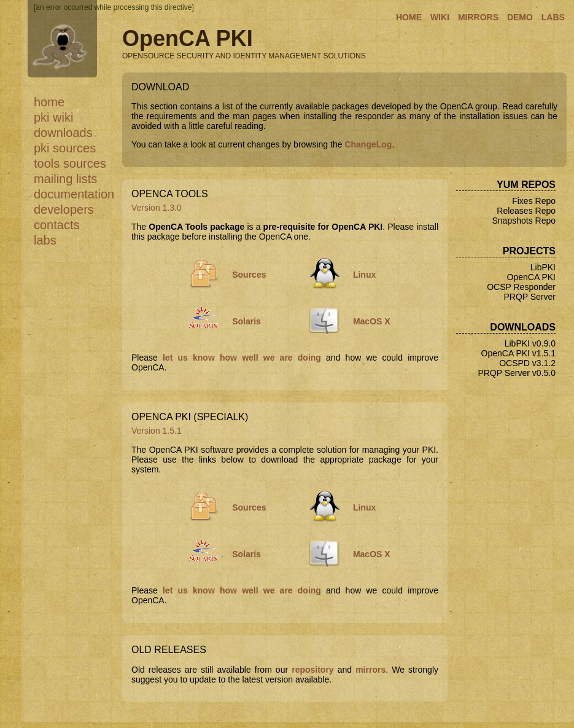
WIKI (440, 17)
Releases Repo (526, 211)
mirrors (370, 670)
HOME (409, 17)
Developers (64, 209)
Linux (364, 275)
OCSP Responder (521, 287)
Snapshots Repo (524, 221)
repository (312, 670)
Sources (249, 275)
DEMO (520, 17)
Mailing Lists (65, 179)
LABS (553, 17)
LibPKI (543, 267)
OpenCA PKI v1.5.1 (518, 353)
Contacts (56, 225)
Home (49, 102)
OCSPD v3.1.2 (527, 363)
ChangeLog (368, 144)
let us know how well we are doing (242, 358)
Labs (45, 240)
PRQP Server (529, 297)
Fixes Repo (534, 201)
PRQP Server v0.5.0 (517, 373)
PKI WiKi (53, 117)
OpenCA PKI (531, 277)
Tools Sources (70, 163)
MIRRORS (478, 17)
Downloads (63, 133)
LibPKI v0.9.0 (530, 343)
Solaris (246, 321)
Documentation (74, 194)
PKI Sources (65, 148)
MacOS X (372, 321)
